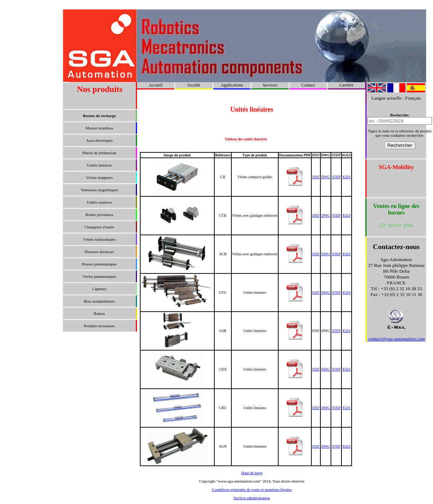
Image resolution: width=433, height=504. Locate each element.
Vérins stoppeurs (99, 177)
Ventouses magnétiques (99, 190)
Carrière (346, 85)
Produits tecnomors (99, 326)
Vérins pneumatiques (99, 276)
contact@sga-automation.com (396, 339)
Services (270, 85)
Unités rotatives (99, 202)
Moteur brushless (99, 128)
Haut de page (252, 473)
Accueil (156, 85)
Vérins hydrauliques (99, 239)
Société (194, 85)
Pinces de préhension (99, 153)
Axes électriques (99, 140)
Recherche (399, 115)
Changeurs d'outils (100, 227)
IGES (347, 177)
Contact (308, 85)
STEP (336, 177)
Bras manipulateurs (99, 301)
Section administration (252, 498)
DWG (325, 177)
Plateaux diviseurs (99, 252)
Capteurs (99, 289)
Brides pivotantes (99, 215)
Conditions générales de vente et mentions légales (252, 489)
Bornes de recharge (99, 116)
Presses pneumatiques (99, 264)
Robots (99, 313)
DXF (316, 177)
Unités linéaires (99, 165)
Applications (232, 85)
